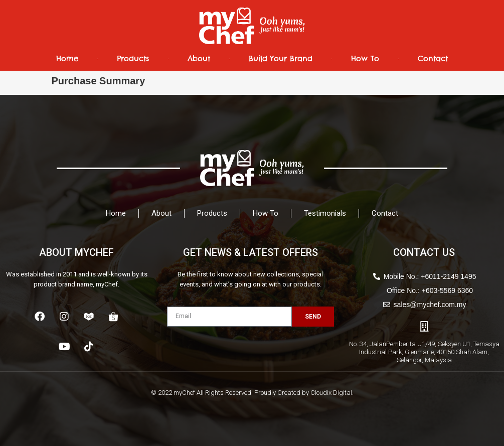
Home (67, 58)
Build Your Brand (281, 58)
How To (365, 58)
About (199, 58)
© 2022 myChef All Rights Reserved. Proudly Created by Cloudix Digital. (252, 393)
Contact (433, 58)
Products (133, 58)
